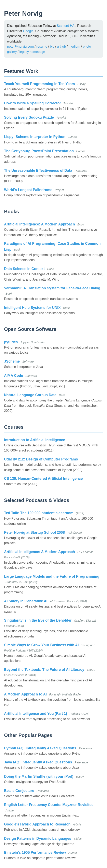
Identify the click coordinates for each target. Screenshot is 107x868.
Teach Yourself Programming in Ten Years (39, 84)
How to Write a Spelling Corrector (32, 103)
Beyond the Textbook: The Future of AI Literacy (44, 670)
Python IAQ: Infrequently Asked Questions (40, 748)
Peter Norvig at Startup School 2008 (34, 532)
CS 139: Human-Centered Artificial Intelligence (43, 479)
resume (42, 46)
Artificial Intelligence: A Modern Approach (39, 224)
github (62, 46)
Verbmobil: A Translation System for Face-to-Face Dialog (52, 288)
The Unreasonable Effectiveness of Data (38, 171)
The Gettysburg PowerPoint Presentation (39, 151)
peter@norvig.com (20, 46)
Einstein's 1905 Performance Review (35, 853)
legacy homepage (32, 52)
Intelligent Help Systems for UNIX (32, 308)
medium (74, 46)
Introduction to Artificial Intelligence (35, 440)
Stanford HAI (66, 26)
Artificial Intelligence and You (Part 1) (36, 714)
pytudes (11, 342)
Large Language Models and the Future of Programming (52, 576)
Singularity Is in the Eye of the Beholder (38, 620)
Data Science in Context (24, 269)
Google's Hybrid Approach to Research (37, 824)
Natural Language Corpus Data (30, 395)
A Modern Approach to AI (25, 694)
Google (28, 31)
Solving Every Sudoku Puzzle (29, 117)
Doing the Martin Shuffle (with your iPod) (39, 776)
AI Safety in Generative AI (26, 601)
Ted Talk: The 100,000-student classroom (39, 513)
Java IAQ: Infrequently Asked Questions (38, 762)
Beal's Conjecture (19, 791)
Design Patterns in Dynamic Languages (38, 838)
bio (52, 46)
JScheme (12, 361)
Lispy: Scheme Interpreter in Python (35, 137)
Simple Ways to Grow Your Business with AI (41, 645)
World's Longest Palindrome (28, 190)
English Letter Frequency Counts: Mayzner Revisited (49, 805)
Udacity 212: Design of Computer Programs (41, 459)
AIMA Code (14, 376)
